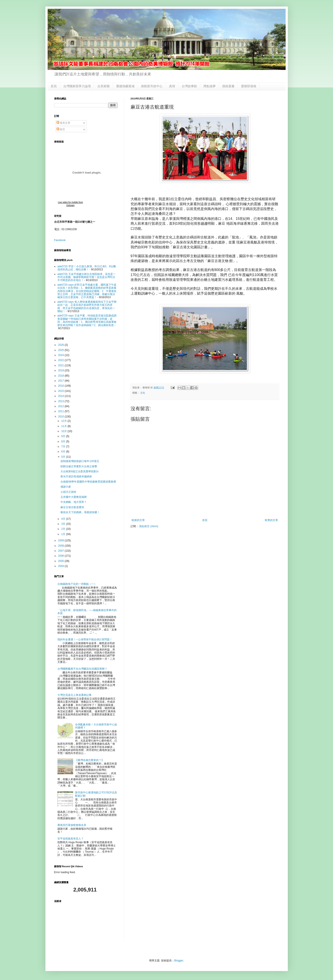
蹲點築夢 (210, 86)
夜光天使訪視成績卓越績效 (76, 476)
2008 (61, 546)
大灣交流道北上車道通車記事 (74, 695)
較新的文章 (138, 520)
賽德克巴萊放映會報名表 (72, 825)
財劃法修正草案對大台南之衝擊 (79, 466)
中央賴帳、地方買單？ (74, 502)
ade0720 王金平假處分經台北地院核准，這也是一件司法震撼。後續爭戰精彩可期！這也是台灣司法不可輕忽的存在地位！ (86, 277)
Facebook (60, 240)
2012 (61, 406)
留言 (61, 129)
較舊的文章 (271, 520)
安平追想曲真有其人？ (71, 839)
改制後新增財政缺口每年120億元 (80, 461)
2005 (61, 561)
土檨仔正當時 (68, 492)
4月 (64, 519)
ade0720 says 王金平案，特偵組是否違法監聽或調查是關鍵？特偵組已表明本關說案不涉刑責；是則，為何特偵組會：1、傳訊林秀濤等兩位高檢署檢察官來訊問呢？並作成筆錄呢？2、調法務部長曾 (87, 320)
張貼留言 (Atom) (149, 526)
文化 (143, 393)
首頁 (54, 86)
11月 (64, 426)
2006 (61, 556)
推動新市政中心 (152, 86)
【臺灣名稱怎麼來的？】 (90, 760)
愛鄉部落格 (249, 86)
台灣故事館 (189, 86)
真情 (172, 86)
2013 (61, 401)
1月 (64, 534)
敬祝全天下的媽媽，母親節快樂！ (80, 512)
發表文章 (63, 123)
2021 (61, 365)
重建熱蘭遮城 (125, 86)
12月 (64, 421)
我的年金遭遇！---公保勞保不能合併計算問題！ (85, 639)
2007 (61, 551)
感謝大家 (66, 487)
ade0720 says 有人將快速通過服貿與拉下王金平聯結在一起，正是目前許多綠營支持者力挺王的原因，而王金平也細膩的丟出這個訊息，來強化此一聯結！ (87, 307)
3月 (64, 524)
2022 (61, 360)
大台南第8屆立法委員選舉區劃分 (80, 471)
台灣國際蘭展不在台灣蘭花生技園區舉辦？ (82, 669)
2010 (61, 417)
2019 (61, 370)
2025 (61, 350)
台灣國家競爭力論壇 (77, 86)
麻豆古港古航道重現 (72, 507)
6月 (64, 452)
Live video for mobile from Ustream (70, 204)
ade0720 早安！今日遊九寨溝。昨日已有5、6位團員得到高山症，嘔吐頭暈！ (87, 268)
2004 (61, 566)
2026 (61, 345)
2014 (61, 396)
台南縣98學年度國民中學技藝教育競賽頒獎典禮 (88, 482)
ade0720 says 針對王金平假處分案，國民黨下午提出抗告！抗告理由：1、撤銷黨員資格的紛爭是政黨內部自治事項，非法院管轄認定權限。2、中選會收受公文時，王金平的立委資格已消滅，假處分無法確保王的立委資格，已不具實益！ (87, 291)
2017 (61, 381)
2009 (61, 540)
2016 (61, 386)
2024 (61, 355)
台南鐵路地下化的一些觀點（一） (77, 584)
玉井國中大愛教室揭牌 (74, 497)
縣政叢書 (228, 86)
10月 (64, 431)
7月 (64, 447)
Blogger (179, 961)
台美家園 (104, 86)
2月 (64, 529)
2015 (61, 391)
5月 (64, 457)
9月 (64, 436)
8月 (64, 441)
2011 (61, 411)
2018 (61, 376)
